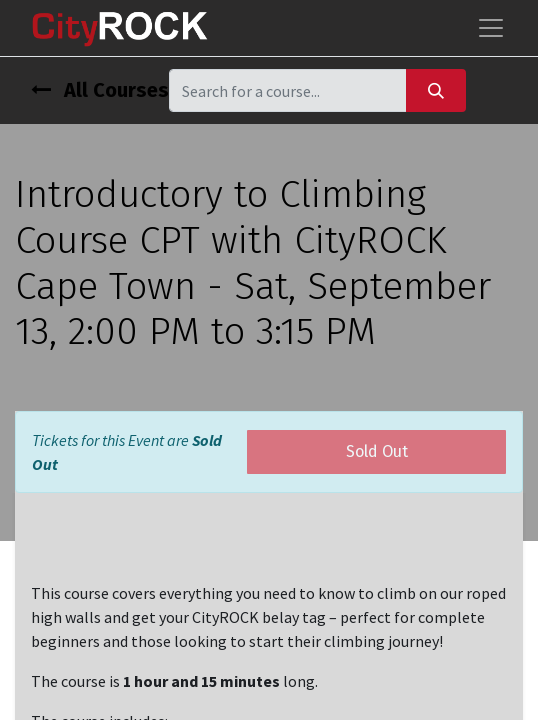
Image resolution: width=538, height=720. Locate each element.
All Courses (100, 90)
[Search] (436, 90)
